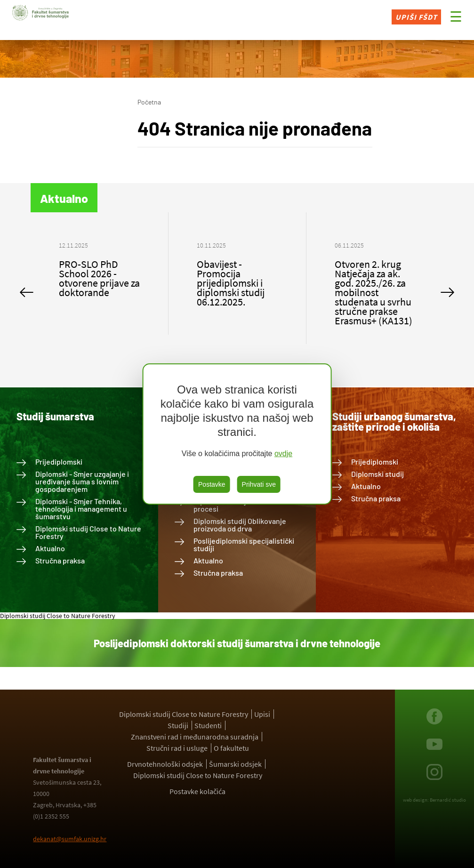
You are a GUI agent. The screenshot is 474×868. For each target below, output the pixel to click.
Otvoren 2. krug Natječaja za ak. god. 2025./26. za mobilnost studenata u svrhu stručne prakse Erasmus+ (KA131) (374, 292)
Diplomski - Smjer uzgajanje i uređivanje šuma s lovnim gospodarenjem (82, 481)
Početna (149, 102)
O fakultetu (231, 748)
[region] (237, 434)
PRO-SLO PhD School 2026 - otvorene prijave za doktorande (99, 278)
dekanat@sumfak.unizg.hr (70, 839)
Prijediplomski (59, 462)
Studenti (208, 725)
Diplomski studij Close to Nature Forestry (88, 532)
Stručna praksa (60, 560)
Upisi (262, 714)
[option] (100, 273)
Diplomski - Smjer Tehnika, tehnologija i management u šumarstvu (81, 509)
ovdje (283, 454)
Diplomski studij (378, 474)
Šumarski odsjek (235, 764)
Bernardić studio (448, 800)
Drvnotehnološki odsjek (165, 764)
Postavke (212, 484)
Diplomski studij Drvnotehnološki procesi (248, 505)
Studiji (178, 725)
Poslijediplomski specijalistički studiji (244, 544)
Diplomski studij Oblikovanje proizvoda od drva (240, 525)
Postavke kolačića (197, 791)
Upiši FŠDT (416, 17)
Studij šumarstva (55, 416)
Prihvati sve (259, 484)
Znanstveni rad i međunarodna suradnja (195, 737)
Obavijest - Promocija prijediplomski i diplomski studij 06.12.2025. (231, 283)
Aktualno (50, 548)
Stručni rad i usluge (177, 748)
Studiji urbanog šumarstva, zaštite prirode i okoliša (394, 421)
